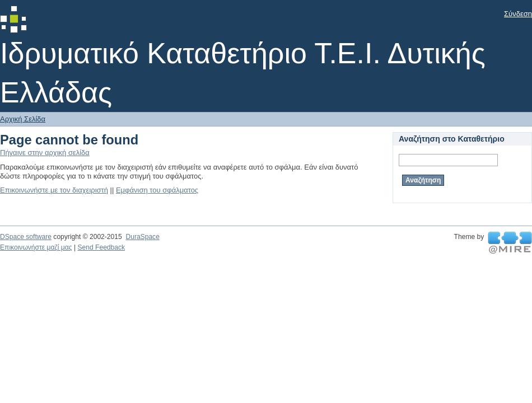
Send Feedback (101, 247)
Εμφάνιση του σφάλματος (157, 190)
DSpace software (26, 237)
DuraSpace (142, 237)
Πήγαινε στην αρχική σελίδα (45, 153)
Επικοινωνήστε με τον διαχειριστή (54, 190)
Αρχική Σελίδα (23, 119)
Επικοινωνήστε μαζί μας (36, 247)
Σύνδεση (518, 14)
